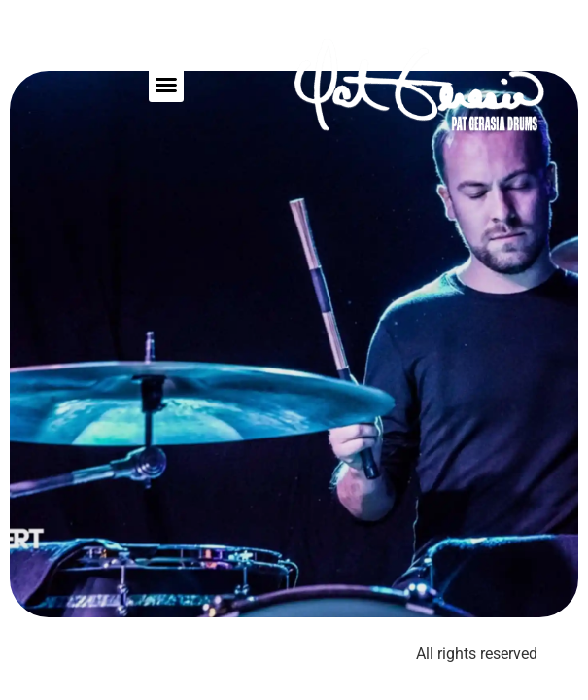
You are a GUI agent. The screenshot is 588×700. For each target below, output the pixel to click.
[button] (166, 85)
